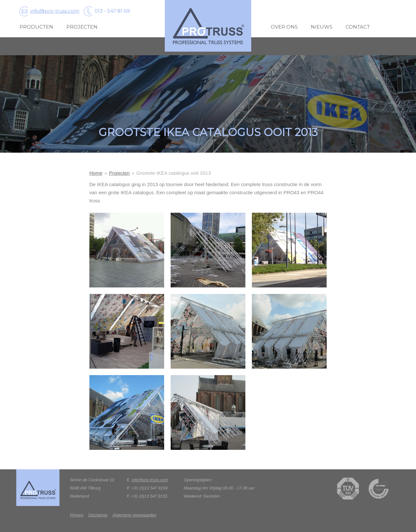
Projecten (82, 27)
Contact (358, 27)
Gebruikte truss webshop (309, 45)
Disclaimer (98, 515)
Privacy (77, 515)
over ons (284, 27)
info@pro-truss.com (49, 11)
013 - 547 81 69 (107, 11)
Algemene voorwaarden (134, 515)
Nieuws (322, 27)
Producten (36, 27)
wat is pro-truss (44, 45)
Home (96, 173)
